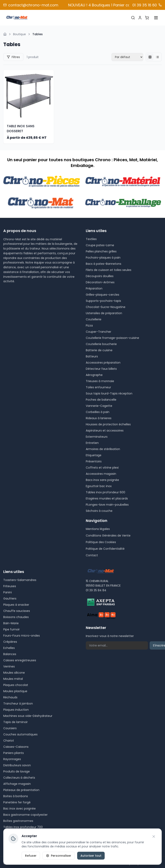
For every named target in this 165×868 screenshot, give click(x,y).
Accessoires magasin (101, 474)
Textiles (91, 239)
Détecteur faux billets (101, 369)
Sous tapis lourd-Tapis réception (109, 393)
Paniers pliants (14, 753)
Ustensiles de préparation (104, 313)
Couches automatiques (20, 734)
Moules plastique (15, 691)
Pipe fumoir (11, 629)
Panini (7, 592)
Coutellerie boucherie (101, 344)
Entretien (92, 443)
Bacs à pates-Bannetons (104, 264)
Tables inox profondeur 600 (105, 492)
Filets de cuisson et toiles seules (109, 270)
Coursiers (10, 728)
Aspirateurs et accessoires (105, 430)
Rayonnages (12, 759)
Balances (10, 654)
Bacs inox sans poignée (102, 480)
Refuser (31, 856)
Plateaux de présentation (21, 790)
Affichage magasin (17, 784)
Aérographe (94, 375)
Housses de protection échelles (108, 424)
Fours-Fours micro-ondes (22, 636)
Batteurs (92, 356)
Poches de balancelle (101, 400)
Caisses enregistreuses (20, 660)
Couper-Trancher (99, 332)
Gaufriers (10, 598)
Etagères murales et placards (107, 498)
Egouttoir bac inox (99, 486)
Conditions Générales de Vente (108, 535)
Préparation (94, 288)
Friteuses (10, 586)
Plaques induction (16, 710)
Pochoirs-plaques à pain (103, 258)
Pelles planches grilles (101, 251)
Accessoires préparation (103, 363)
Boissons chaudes (16, 617)
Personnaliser (59, 856)
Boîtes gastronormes (18, 821)
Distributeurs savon (17, 765)
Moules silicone (14, 673)
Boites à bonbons (16, 796)
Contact (92, 555)
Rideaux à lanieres (99, 418)
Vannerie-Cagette (99, 406)
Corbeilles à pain (98, 412)
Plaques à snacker (16, 605)
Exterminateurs (97, 437)
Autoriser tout (91, 856)
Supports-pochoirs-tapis (103, 301)
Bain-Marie (11, 623)
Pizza (89, 325)
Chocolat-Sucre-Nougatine (106, 307)
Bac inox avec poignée (19, 808)
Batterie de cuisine (99, 350)
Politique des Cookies (101, 542)
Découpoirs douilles (100, 276)
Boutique (19, 34)
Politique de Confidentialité (105, 549)
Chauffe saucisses (17, 611)
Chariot (9, 741)
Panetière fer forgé (17, 802)
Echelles (9, 648)
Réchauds (10, 697)
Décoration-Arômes (100, 282)
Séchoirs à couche (99, 511)
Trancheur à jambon (18, 703)
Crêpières (10, 642)
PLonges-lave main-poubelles (107, 505)
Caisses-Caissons (16, 747)
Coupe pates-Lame (100, 245)
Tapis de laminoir (15, 722)
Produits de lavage (17, 771)
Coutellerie (94, 319)
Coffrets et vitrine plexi (102, 468)
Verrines (9, 666)
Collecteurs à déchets (19, 778)
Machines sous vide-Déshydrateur (28, 716)
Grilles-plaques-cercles (103, 295)
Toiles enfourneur (98, 387)
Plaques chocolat (16, 685)
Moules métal (13, 679)
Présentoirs (94, 461)
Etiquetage (94, 455)
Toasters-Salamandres (20, 580)
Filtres (13, 57)
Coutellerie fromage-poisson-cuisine (112, 338)
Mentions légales (98, 529)
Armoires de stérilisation (103, 449)
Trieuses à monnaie (100, 381)
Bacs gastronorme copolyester (25, 815)
